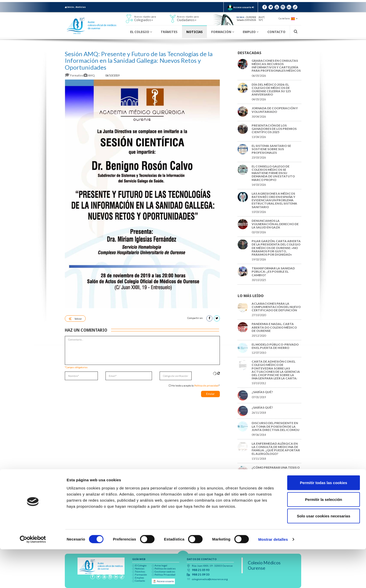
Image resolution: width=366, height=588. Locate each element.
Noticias (81, 7)
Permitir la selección (324, 538)
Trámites (169, 32)
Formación (223, 32)
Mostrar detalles (273, 578)
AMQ (89, 75)
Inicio (69, 7)
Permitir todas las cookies (324, 521)
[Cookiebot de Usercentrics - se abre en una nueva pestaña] (33, 578)
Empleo (251, 32)
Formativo (74, 75)
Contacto (276, 32)
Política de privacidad (206, 385)
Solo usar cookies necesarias (324, 555)
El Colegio (141, 32)
